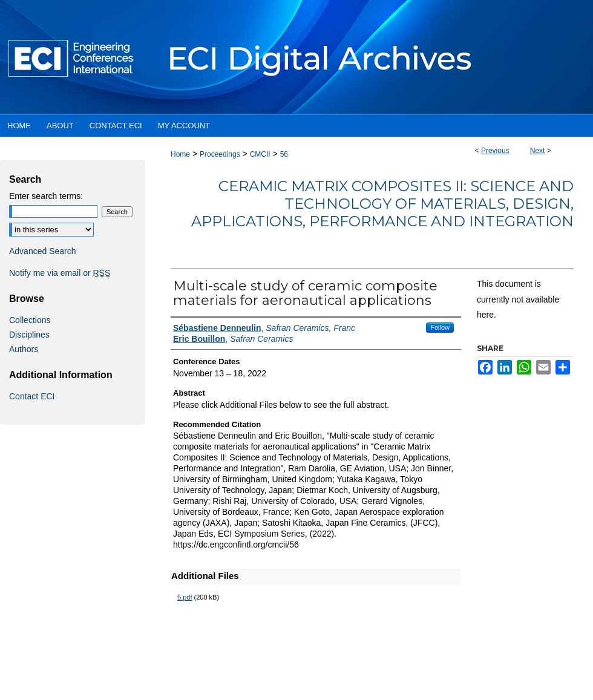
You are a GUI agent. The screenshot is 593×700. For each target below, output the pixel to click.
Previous (495, 151)
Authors (24, 349)
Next (538, 151)
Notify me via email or (60, 273)
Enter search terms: (46, 196)
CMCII (260, 154)
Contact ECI (32, 396)
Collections (30, 320)
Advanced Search (43, 251)
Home (180, 154)
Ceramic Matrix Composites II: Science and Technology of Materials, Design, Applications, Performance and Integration (382, 204)
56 (284, 154)
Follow (440, 327)
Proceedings (220, 154)
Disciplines (29, 335)
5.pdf (185, 597)
